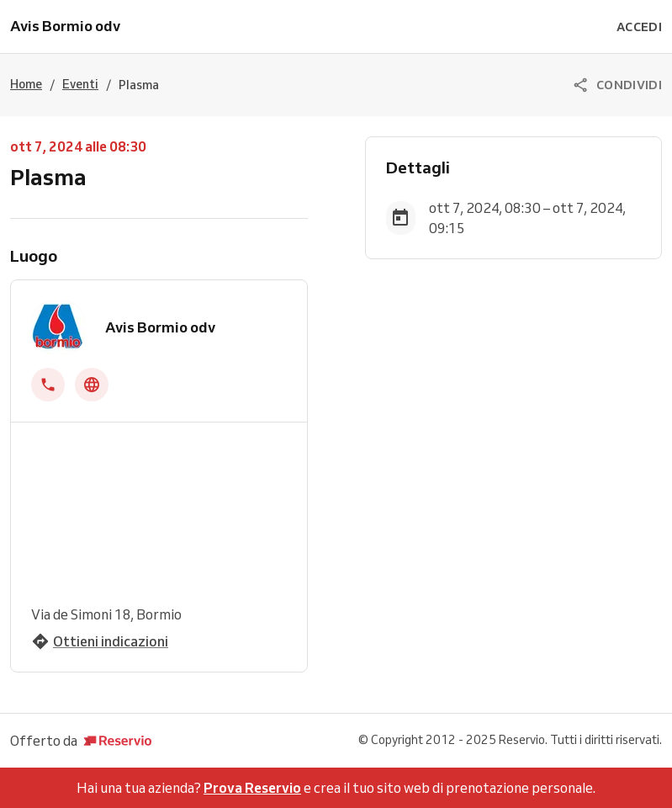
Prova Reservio (252, 788)
